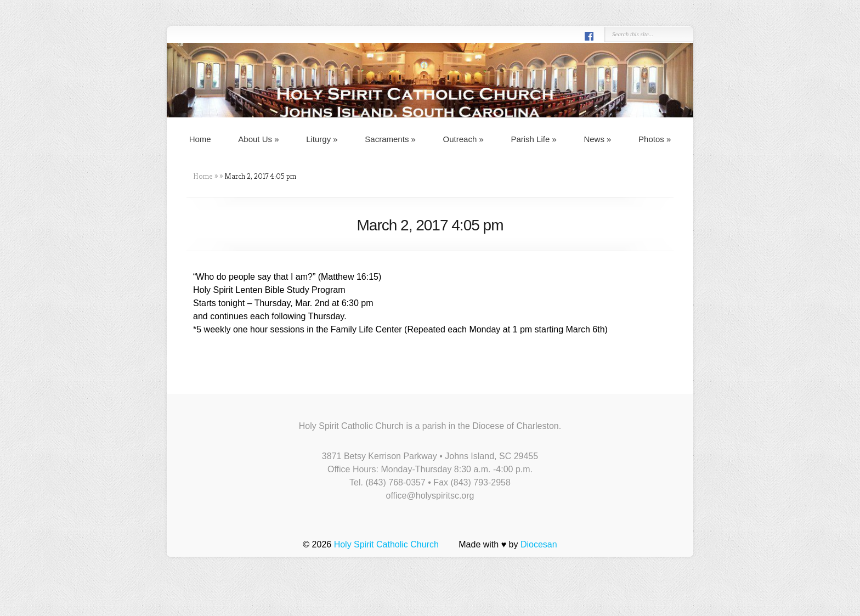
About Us (258, 139)
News (597, 139)
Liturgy (322, 139)
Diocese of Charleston (515, 426)
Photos (655, 139)
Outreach (463, 139)
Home (200, 139)
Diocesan (539, 544)
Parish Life (533, 139)
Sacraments (390, 139)
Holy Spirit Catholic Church (386, 544)
